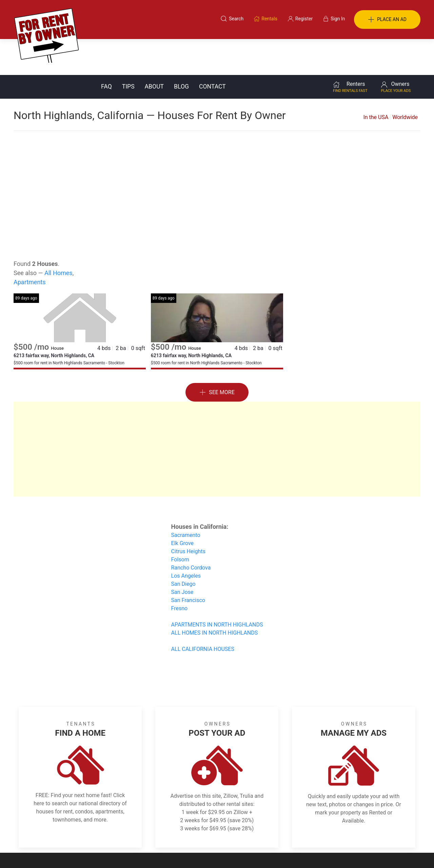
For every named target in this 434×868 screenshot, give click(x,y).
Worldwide (405, 81)
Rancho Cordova (191, 532)
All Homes (58, 237)
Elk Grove (182, 507)
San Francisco (188, 564)
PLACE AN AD (387, 20)
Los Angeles (186, 540)
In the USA (376, 81)
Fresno (180, 572)
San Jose (182, 556)
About (154, 51)
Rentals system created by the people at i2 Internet (324, 852)
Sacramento (186, 499)
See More (217, 357)
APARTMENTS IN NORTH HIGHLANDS (217, 589)
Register (331, 835)
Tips (128, 51)
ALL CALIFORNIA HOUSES (203, 613)
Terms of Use (147, 835)
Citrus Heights (188, 515)
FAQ (106, 51)
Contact (212, 51)
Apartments (30, 246)
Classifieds (106, 835)
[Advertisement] (217, 146)
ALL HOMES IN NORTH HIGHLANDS (215, 597)
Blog (181, 51)
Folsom (180, 524)
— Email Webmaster (399, 852)
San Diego (183, 548)
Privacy (222, 835)
